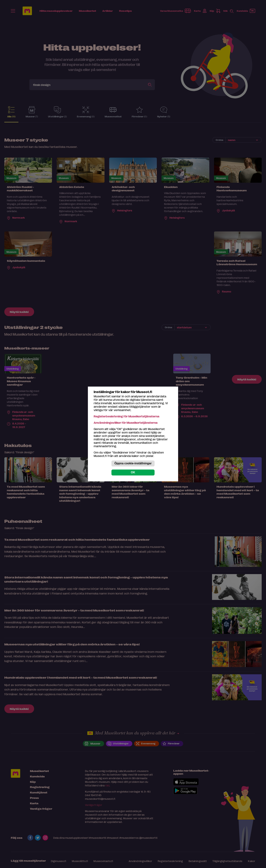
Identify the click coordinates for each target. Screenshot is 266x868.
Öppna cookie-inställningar (133, 464)
